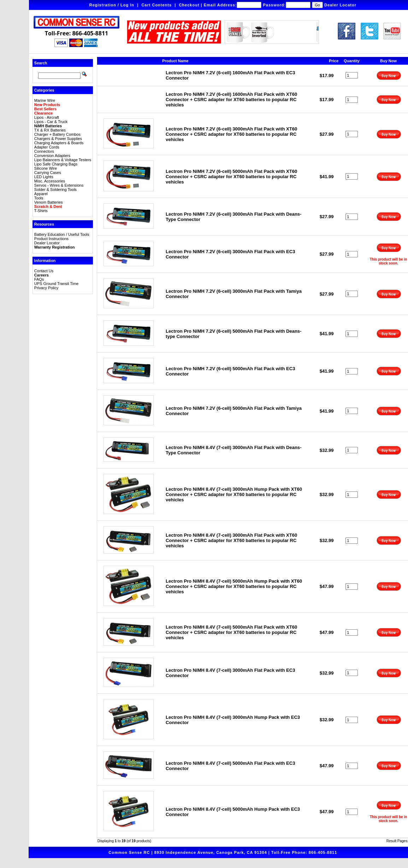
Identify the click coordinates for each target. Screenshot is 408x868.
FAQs (39, 279)
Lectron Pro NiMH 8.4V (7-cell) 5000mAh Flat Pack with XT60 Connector (231, 632)
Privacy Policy (46, 288)
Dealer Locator (340, 5)
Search (41, 63)
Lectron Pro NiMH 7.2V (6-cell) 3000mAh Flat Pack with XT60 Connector (231, 134)
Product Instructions (51, 239)
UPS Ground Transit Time (56, 284)
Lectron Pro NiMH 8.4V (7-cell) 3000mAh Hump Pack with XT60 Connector (234, 494)
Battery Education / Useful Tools (62, 234)
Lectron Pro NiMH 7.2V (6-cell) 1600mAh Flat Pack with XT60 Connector (231, 100)
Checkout (189, 5)
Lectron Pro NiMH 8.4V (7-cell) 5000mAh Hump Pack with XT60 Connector (234, 586)
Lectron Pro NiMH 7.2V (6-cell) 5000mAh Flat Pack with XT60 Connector (231, 177)
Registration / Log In (112, 5)
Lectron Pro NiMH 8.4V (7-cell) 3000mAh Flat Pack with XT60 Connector (231, 540)
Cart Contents (156, 5)
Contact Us (44, 271)
